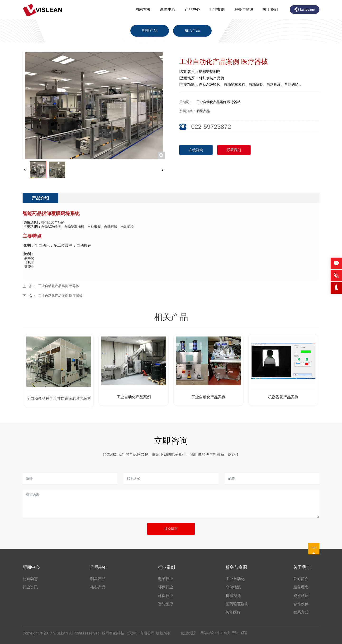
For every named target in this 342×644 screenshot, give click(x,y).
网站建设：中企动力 (215, 633)
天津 (235, 633)
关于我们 (270, 9)
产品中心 (192, 9)
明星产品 (150, 31)
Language (305, 10)
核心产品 (192, 31)
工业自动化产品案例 (134, 397)
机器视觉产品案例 (283, 397)
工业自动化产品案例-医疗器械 (60, 296)
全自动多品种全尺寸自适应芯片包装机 (59, 398)
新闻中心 (168, 9)
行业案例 (217, 9)
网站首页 (143, 9)
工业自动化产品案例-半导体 (59, 286)
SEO (244, 633)
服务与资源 (244, 9)
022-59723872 (211, 127)
